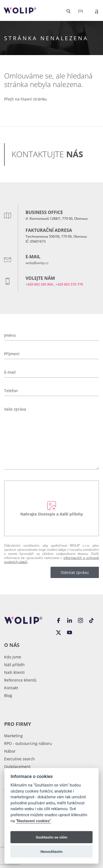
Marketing (13, 736)
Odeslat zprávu (75, 572)
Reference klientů (20, 680)
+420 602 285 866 (39, 284)
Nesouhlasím (51, 851)
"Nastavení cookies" (34, 821)
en (81, 11)
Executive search (20, 759)
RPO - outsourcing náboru (28, 743)
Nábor (10, 751)
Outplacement (17, 767)
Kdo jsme (13, 657)
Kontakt (11, 688)
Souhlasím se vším (51, 837)
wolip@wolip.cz (37, 263)
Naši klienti (14, 672)
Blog (8, 695)
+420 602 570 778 (69, 284)
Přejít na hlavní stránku (26, 99)
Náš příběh (14, 665)
